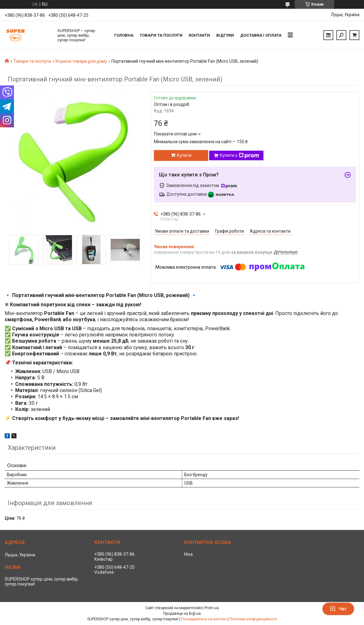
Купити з (239, 156)
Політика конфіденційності (253, 619)
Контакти (199, 35)
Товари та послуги (161, 35)
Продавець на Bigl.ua (182, 614)
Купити (184, 155)
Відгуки (225, 35)
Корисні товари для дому (81, 61)
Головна (124, 35)
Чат (338, 609)
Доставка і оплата (261, 35)
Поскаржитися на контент (204, 619)
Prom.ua (212, 608)
